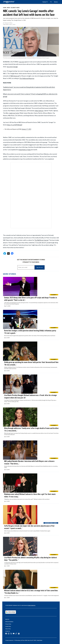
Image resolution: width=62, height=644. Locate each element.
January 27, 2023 (26, 129)
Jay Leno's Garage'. (12, 67)
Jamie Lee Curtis (14, 113)
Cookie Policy (8, 626)
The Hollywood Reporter (27, 78)
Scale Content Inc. (32, 605)
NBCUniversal (15, 76)
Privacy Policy (8, 624)
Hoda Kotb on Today (25, 150)
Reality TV (45, 2)
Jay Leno (22, 62)
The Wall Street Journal (41, 240)
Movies (56, 2)
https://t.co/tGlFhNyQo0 (14, 125)
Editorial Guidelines (9, 622)
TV (51, 2)
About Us (7, 619)
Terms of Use (8, 629)
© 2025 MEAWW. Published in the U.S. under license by (17, 605)
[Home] (9, 2)
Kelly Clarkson (39, 111)
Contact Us (8, 631)
